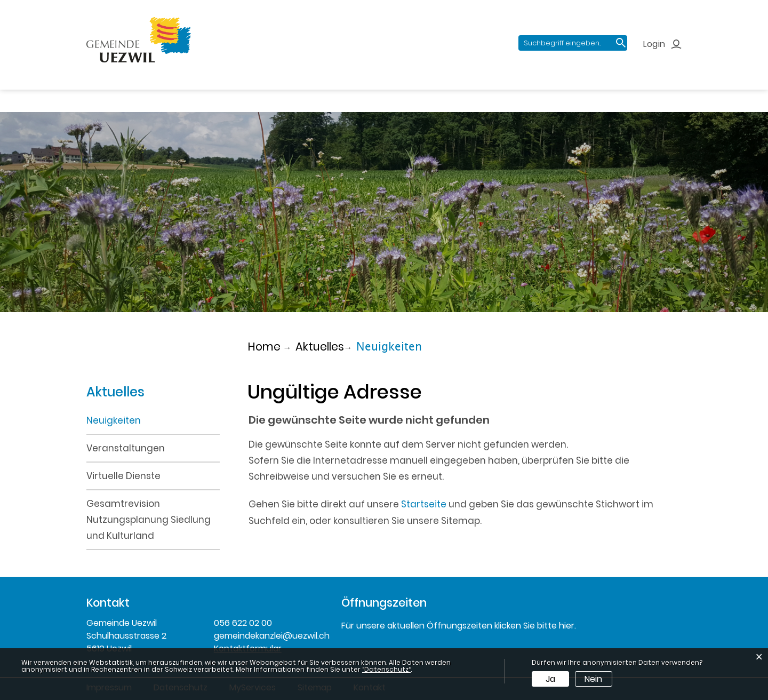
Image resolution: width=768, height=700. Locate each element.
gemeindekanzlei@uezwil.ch (270, 636)
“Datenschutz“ (386, 669)
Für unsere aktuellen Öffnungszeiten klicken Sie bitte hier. (459, 626)
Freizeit (401, 91)
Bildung (347, 91)
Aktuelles (108, 91)
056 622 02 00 (243, 623)
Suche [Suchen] (621, 43)
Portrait (168, 91)
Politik (219, 91)
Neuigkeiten (145, 420)
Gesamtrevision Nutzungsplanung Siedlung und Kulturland (149, 520)
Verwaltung (281, 91)
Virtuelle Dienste (123, 476)
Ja (550, 679)
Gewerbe (460, 91)
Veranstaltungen (126, 448)
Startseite (424, 504)
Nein (593, 679)
